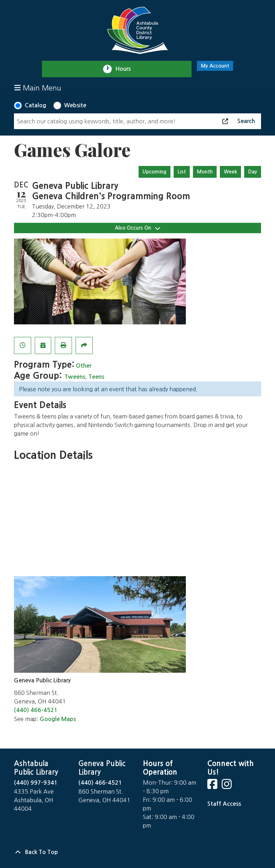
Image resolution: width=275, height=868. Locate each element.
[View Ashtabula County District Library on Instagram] (227, 786)
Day (253, 172)
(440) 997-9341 (36, 783)
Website (75, 105)
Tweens (75, 377)
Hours (126, 69)
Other (84, 366)
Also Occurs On (137, 228)
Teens (96, 377)
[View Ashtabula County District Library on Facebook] (213, 786)
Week (230, 172)
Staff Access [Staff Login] (224, 804)
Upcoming (155, 172)
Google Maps (58, 719)
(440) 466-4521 (36, 710)
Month (205, 172)
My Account (215, 66)
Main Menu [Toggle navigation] (38, 88)
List (182, 172)
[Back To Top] (137, 852)
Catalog (35, 105)
